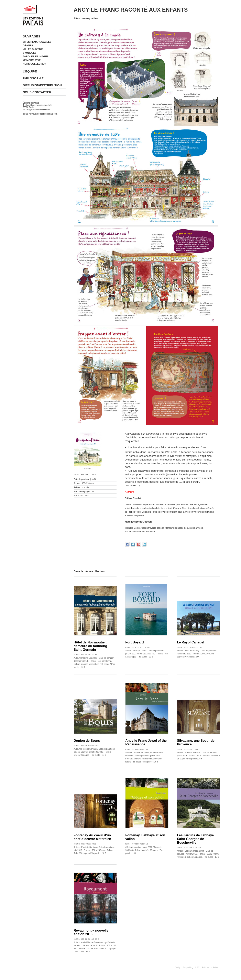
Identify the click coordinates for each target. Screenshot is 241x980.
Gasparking (188, 967)
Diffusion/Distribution (42, 85)
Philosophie (33, 78)
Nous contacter (37, 92)
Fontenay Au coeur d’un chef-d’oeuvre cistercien (92, 837)
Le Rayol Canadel (191, 642)
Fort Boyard (135, 642)
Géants (28, 46)
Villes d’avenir (33, 49)
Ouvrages (32, 36)
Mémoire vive (32, 60)
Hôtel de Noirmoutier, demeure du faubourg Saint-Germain (90, 646)
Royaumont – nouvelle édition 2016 (91, 932)
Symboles (30, 53)
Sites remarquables (37, 42)
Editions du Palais (210, 967)
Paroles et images (36, 57)
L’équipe (30, 71)
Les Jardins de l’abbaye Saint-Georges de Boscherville (195, 839)
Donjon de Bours (87, 741)
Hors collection (35, 64)
